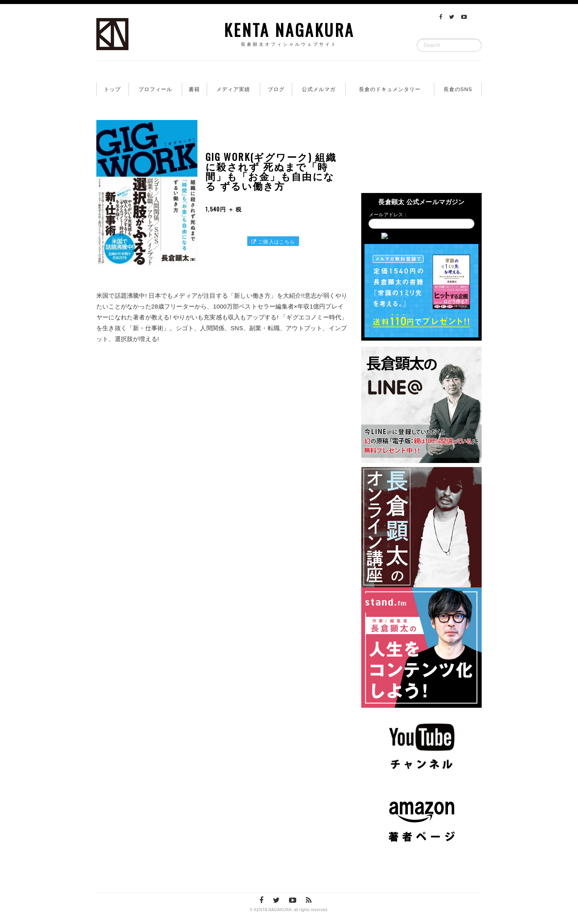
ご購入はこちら (273, 241)
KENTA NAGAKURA (289, 32)
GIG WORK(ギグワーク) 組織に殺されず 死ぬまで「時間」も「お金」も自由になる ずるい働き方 (271, 171)
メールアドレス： (389, 215)
